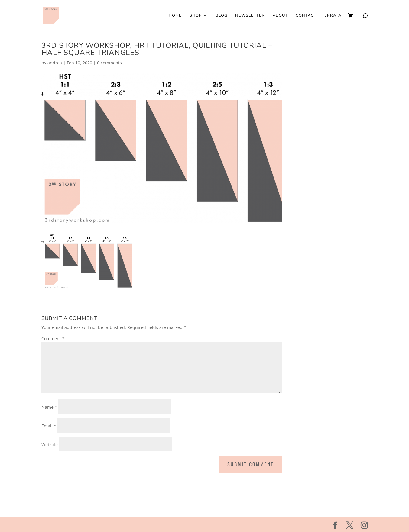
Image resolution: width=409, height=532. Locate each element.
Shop (196, 16)
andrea (55, 63)
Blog (221, 16)
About (280, 16)
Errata (333, 16)
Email (49, 426)
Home (175, 16)
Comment (53, 339)
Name (49, 407)
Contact (306, 16)
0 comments (109, 63)
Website (50, 445)
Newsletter (250, 16)
